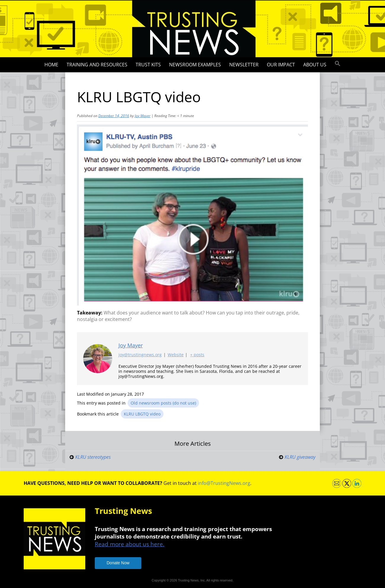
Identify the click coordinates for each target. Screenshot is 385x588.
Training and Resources (97, 65)
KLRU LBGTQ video (142, 414)
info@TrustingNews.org (224, 483)
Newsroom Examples (195, 65)
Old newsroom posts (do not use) (163, 403)
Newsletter (244, 65)
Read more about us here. (130, 544)
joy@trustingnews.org (140, 355)
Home (51, 65)
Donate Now (118, 563)
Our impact (281, 65)
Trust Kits (148, 65)
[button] (338, 64)
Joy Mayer (143, 116)
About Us (315, 65)
